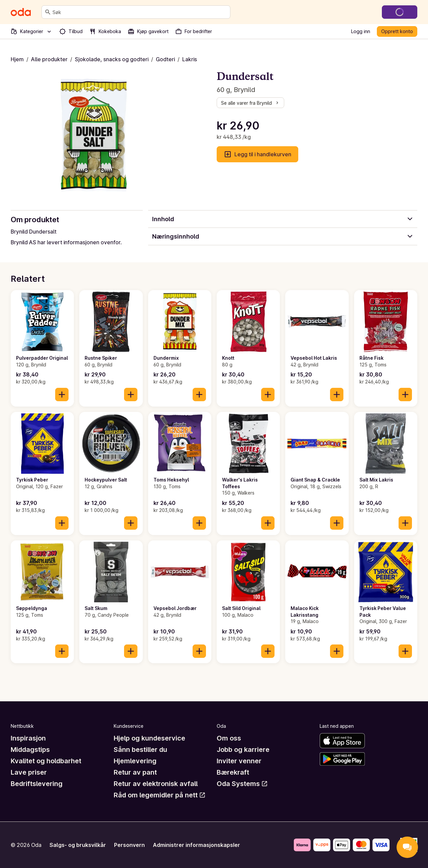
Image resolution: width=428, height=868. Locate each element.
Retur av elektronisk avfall (156, 784)
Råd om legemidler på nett (160, 795)
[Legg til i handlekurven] (62, 395)
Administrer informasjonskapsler (196, 845)
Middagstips (30, 750)
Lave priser (29, 772)
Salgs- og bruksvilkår (78, 845)
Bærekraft (233, 772)
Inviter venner (239, 761)
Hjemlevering (135, 761)
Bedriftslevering (37, 784)
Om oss (229, 738)
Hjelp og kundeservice (149, 738)
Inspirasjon (28, 738)
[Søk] (48, 12)
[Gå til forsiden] (21, 12)
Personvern (129, 845)
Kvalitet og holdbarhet (46, 761)
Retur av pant (135, 772)
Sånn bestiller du (140, 750)
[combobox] (140, 12)
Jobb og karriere (243, 750)
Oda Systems (242, 784)
